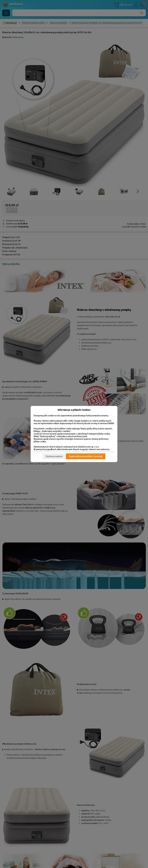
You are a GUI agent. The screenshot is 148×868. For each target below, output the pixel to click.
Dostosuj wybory (54, 456)
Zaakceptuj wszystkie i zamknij (86, 456)
